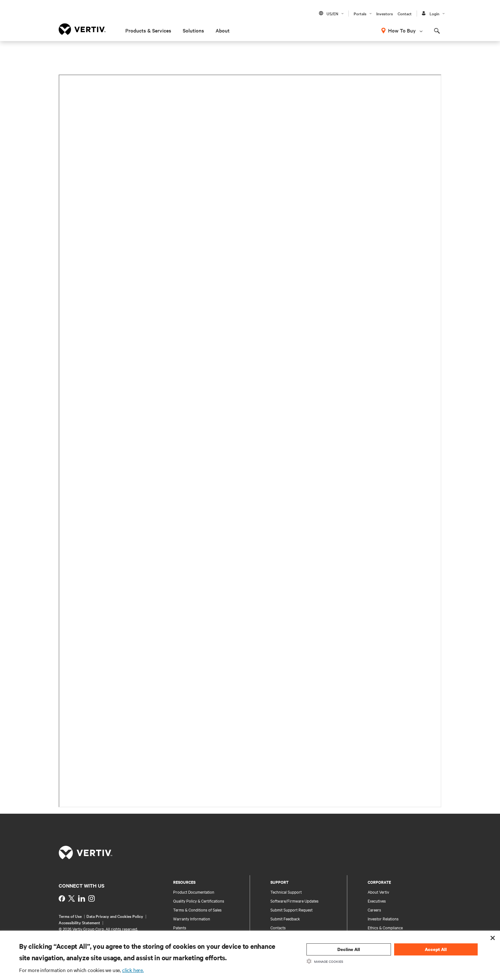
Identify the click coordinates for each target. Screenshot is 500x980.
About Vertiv (378, 892)
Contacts (278, 927)
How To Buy (402, 30)
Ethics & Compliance (385, 927)
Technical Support (286, 892)
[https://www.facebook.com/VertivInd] (62, 898)
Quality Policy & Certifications (199, 901)
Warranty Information (192, 919)
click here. (133, 970)
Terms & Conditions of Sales (197, 910)
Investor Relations (383, 919)
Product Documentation (194, 892)
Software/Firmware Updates (294, 901)
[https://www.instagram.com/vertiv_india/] (92, 898)
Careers (374, 910)
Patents (180, 927)
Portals (360, 13)
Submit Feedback (285, 919)
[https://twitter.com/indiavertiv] (72, 898)
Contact (405, 13)
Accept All (436, 949)
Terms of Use (70, 916)
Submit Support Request (291, 910)
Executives (377, 901)
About (223, 30)
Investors (385, 13)
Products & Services (148, 30)
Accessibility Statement (79, 922)
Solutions (193, 30)
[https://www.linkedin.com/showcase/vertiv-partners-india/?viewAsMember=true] (82, 898)
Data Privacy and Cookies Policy (115, 916)
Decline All (349, 949)
